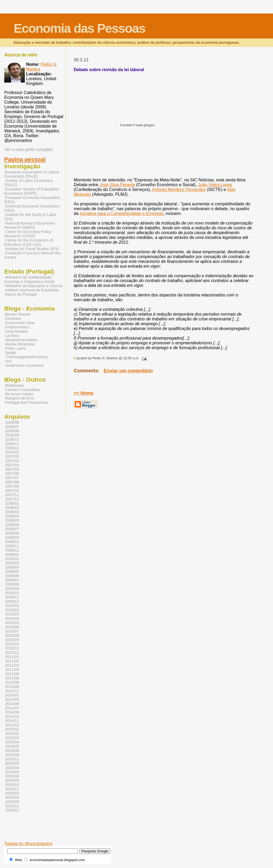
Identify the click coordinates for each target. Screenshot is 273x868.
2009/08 (12, 584)
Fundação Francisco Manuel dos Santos (33, 255)
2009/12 (12, 601)
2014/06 (12, 704)
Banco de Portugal (21, 294)
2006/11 (12, 444)
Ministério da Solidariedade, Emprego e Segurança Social (29, 279)
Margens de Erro (19, 398)
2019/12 (12, 789)
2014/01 (12, 695)
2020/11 (12, 806)
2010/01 (12, 606)
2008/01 (12, 503)
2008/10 (12, 542)
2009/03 (12, 563)
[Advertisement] (151, 833)
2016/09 (12, 776)
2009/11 (12, 597)
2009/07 (12, 580)
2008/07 (12, 529)
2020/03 (12, 793)
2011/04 (12, 670)
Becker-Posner (18, 314)
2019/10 (12, 785)
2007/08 (12, 482)
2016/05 (12, 772)
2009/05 (12, 572)
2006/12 (12, 448)
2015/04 (12, 742)
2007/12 (12, 499)
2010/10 (12, 644)
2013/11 (12, 691)
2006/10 (12, 439)
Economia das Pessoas (79, 28)
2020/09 (12, 802)
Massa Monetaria (20, 344)
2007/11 (12, 495)
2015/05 (12, 746)
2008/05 (12, 520)
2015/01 (12, 729)
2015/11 (12, 759)
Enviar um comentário (128, 371)
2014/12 (12, 725)
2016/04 (12, 768)
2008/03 (12, 512)
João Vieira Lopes (215, 185)
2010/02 (12, 610)
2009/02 (12, 559)
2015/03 (12, 738)
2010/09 (12, 640)
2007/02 (12, 457)
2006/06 (12, 422)
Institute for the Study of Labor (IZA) (30, 217)
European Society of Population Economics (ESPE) (32, 191)
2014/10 (12, 716)
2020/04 (12, 797)
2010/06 (12, 627)
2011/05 (12, 674)
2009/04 (12, 567)
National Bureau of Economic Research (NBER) (30, 225)
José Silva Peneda (117, 185)
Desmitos (13, 319)
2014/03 (12, 699)
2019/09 (12, 780)
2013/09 (12, 687)
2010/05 (12, 623)
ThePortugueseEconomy (26, 357)
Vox (8, 361)
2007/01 (12, 452)
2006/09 (12, 435)
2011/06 (12, 678)
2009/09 (12, 589)
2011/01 (12, 657)
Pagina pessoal (25, 160)
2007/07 (12, 478)
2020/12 (12, 810)
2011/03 (12, 665)
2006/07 (12, 427)
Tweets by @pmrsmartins (28, 844)
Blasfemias (15, 385)
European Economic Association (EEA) (32, 200)
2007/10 (12, 491)
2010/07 (12, 631)
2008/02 (12, 508)
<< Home (84, 393)
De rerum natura (19, 394)
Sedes (11, 353)
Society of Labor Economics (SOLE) (29, 183)
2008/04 (12, 516)
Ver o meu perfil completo (28, 150)
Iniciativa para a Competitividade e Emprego (122, 213)
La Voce (12, 336)
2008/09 (12, 537)
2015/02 (12, 733)
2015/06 (12, 751)
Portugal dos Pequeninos (27, 402)
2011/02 (12, 661)
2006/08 (12, 431)
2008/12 (12, 550)
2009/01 (12, 555)
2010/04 (12, 618)
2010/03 (12, 614)
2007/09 (12, 486)
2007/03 (12, 461)
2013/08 (12, 682)
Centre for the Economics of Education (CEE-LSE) (29, 242)
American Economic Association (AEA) (32, 208)
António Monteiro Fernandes (179, 190)
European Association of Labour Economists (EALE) (32, 174)
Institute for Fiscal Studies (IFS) (32, 249)
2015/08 (12, 755)
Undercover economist (24, 365)
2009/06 (12, 576)
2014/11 (12, 721)
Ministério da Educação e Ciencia (34, 286)
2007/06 (12, 474)
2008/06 (12, 525)
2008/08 (12, 533)
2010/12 (12, 653)
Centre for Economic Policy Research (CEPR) (28, 234)
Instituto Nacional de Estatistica (32, 290)
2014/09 (12, 712)
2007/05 (12, 469)
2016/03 (12, 763)
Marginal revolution (21, 340)
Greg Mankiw (16, 331)
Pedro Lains (15, 348)
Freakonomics (17, 327)
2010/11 (12, 648)
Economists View (20, 323)
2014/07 (12, 708)
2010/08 (12, 635)
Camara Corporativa (22, 390)
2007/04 (12, 465)
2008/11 (12, 546)
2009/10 (12, 593)
